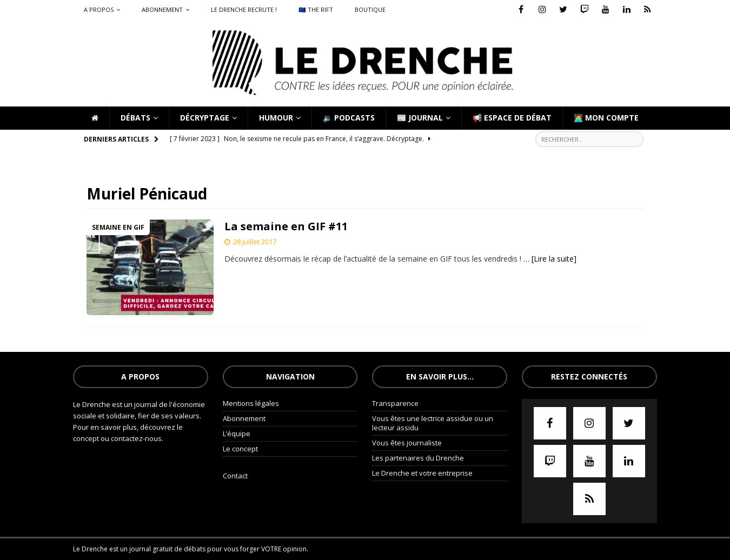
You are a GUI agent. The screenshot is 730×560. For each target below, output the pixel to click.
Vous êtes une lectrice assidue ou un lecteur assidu (433, 423)
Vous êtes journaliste (407, 443)
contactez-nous (136, 438)
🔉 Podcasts (349, 118)
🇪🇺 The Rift (316, 9)
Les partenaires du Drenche (418, 458)
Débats (135, 118)
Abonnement (162, 9)
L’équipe (237, 434)
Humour (276, 118)
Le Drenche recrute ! (244, 9)
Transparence (395, 403)
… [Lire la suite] (550, 259)
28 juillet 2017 (255, 242)
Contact (235, 476)
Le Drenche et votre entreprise (422, 473)
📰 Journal (420, 118)
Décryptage (205, 118)
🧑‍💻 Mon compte (606, 118)
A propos (99, 9)
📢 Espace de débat (512, 118)
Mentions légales (251, 403)
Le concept (240, 449)
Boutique (370, 9)
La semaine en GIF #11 (286, 226)
